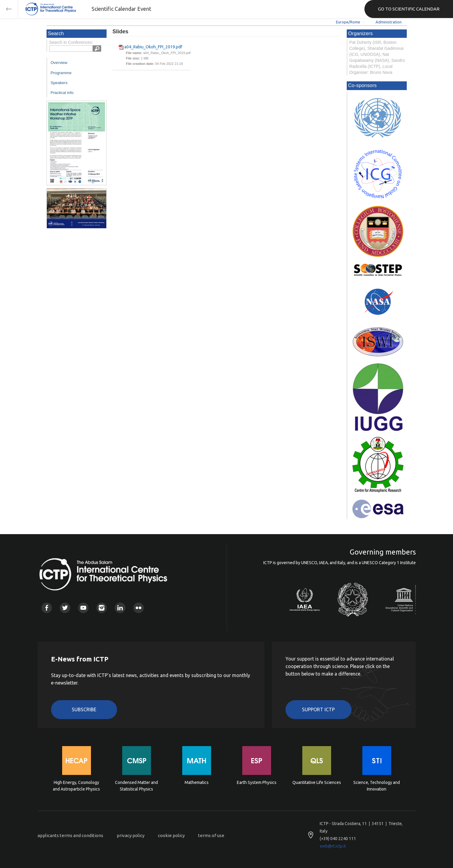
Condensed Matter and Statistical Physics (136, 786)
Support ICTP (318, 709)
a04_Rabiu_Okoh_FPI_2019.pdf (153, 47)
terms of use (211, 835)
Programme (61, 73)
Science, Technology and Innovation (377, 786)
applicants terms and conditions (70, 835)
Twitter (65, 608)
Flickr (139, 608)
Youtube (83, 608)
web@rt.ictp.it (333, 846)
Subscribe (84, 709)
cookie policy (171, 835)
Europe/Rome (348, 22)
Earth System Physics (257, 782)
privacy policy (131, 835)
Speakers (59, 83)
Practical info (62, 93)
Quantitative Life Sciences (317, 782)
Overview (59, 63)
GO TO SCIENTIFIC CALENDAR (409, 9)
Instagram (102, 608)
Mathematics (197, 782)
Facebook (47, 608)
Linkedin (120, 608)
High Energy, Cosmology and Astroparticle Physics (76, 786)
